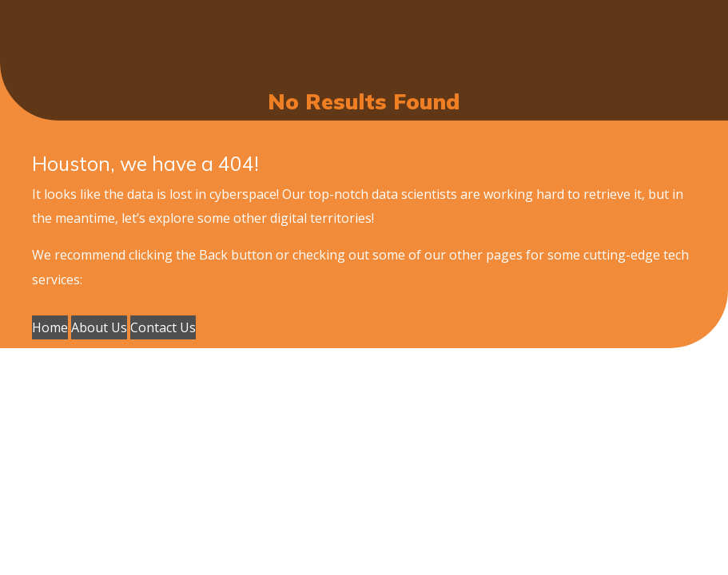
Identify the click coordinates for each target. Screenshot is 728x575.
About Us (99, 327)
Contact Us (163, 327)
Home (50, 327)
